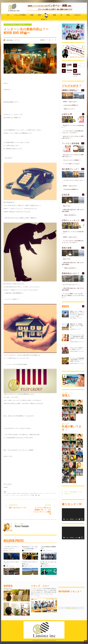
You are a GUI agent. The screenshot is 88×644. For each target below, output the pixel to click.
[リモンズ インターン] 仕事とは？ (48, 563)
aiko (7, 551)
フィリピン (7, 495)
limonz (14, 493)
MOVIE (66, 306)
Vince (26, 551)
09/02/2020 (12, 566)
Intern (9, 493)
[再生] (64, 519)
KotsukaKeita (46, 566)
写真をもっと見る (71, 608)
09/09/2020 (49, 551)
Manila (19, 493)
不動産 (32, 495)
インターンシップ (49, 493)
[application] (73, 515)
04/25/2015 (17, 40)
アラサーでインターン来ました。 (30, 563)
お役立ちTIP (67, 114)
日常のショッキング (71, 220)
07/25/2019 (53, 566)
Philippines (25, 493)
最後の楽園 (67, 248)
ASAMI (26, 566)
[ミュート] (79, 519)
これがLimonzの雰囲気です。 (48, 547)
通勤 (39, 495)
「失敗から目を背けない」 (70, 215)
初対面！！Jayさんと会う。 (71, 102)
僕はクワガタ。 (67, 206)
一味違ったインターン (69, 109)
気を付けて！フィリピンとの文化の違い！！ (30, 547)
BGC (5, 493)
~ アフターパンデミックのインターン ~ (11, 547)
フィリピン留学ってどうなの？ (71, 164)
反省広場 (66, 195)
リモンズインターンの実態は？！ (72, 160)
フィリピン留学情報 (71, 143)
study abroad (34, 493)
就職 (36, 495)
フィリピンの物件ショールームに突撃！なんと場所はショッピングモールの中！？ (73, 295)
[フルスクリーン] (82, 519)
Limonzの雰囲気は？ (11, 25)
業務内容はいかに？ (25, 25)
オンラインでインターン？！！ (11, 563)
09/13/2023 (11, 551)
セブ (55, 493)
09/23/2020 (30, 551)
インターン (41, 493)
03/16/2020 (30, 566)
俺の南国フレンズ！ (71, 169)
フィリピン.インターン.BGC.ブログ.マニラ (20, 495)
